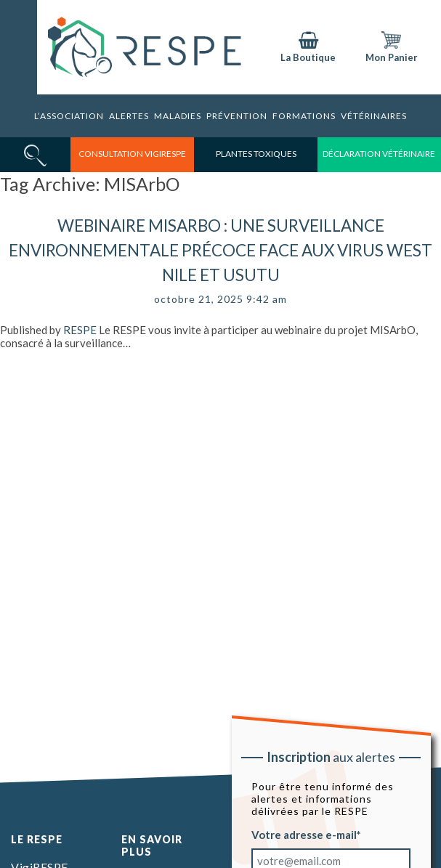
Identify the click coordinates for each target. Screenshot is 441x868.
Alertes (129, 116)
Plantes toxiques (256, 154)
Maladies (178, 116)
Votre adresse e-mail (304, 835)
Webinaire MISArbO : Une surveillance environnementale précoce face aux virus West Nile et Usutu (220, 250)
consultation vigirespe (132, 154)
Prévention (237, 116)
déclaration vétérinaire (379, 154)
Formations (304, 116)
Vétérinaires (374, 116)
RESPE (80, 330)
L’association (69, 116)
